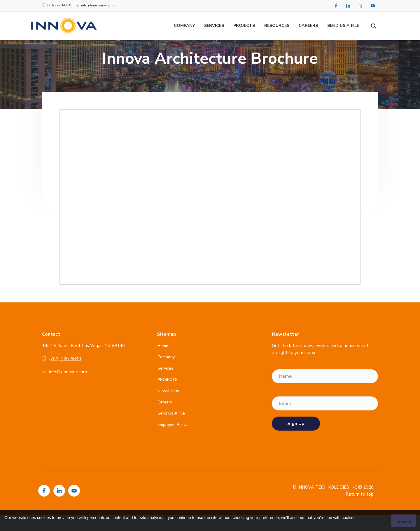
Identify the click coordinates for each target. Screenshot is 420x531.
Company (166, 373)
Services (165, 384)
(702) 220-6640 (60, 5)
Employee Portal (173, 440)
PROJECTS (168, 395)
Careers (165, 418)
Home (163, 362)
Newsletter (169, 406)
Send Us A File (171, 429)
